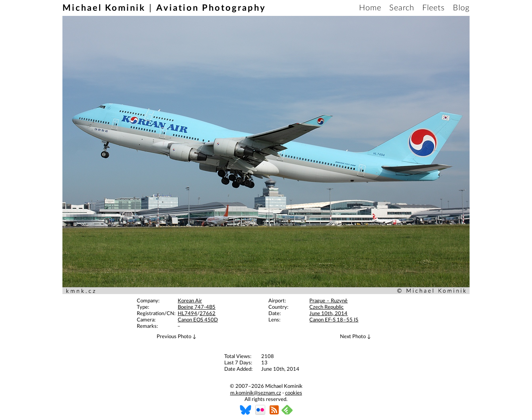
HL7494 (187, 314)
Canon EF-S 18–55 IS (334, 320)
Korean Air (190, 301)
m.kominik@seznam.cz (256, 393)
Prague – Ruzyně (328, 301)
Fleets (434, 8)
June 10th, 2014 (328, 314)
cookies (294, 393)
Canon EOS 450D (198, 320)
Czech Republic (326, 307)
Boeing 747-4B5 (197, 307)
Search (402, 8)
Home (370, 8)
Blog (461, 8)
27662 (208, 314)
